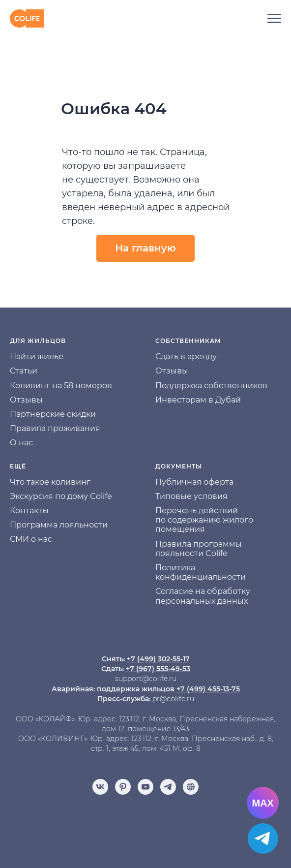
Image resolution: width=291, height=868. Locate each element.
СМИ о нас (31, 539)
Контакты (29, 511)
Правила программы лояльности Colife (199, 549)
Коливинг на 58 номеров (61, 386)
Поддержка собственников (211, 386)
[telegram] (168, 787)
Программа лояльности (59, 525)
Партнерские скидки (53, 414)
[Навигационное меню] (274, 19)
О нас (21, 443)
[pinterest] (123, 787)
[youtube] (145, 787)
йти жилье (42, 356)
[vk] (100, 787)
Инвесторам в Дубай (198, 400)
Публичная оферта (194, 482)
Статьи (24, 371)
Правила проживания (55, 428)
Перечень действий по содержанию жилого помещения (204, 520)
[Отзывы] (191, 787)
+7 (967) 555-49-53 (158, 669)
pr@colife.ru (173, 699)
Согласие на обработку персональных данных (203, 596)
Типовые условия (191, 496)
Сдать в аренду (186, 356)
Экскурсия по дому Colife (61, 496)
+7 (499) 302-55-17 (158, 659)
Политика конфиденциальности (201, 572)
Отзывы (26, 400)
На (15, 356)
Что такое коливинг (50, 482)
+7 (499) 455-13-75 (208, 689)
